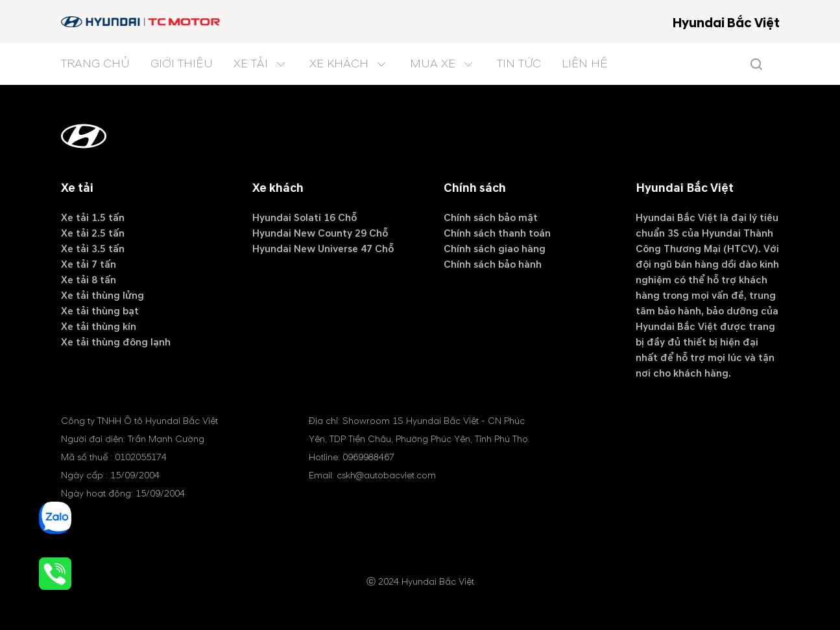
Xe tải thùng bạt (100, 311)
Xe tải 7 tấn (89, 264)
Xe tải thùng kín (99, 327)
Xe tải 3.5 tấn (93, 249)
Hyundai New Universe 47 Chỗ (323, 249)
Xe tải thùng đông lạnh (116, 342)
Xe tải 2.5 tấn (93, 233)
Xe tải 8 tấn (89, 280)
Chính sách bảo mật (491, 218)
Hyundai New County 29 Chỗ (320, 233)
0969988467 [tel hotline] (368, 457)
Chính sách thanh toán (497, 233)
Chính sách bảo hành (493, 264)
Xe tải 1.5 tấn (93, 218)
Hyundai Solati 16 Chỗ (305, 218)
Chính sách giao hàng (495, 249)
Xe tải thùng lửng (102, 296)
